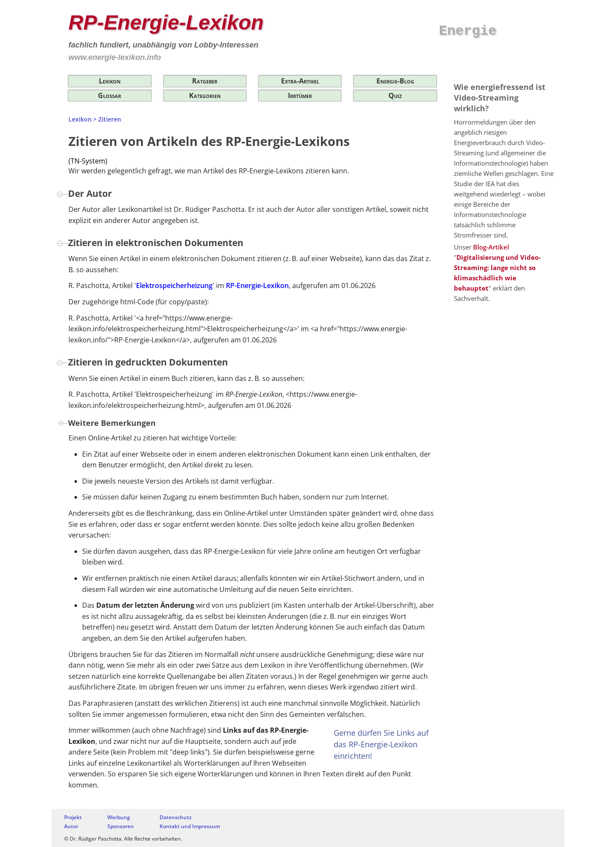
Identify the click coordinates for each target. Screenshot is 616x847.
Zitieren (110, 119)
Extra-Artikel (300, 81)
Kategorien (205, 95)
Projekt (73, 817)
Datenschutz (176, 817)
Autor (71, 826)
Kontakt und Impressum (190, 826)
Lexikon (110, 81)
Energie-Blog (395, 81)
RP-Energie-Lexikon (166, 22)
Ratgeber (205, 81)
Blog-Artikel (491, 247)
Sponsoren (121, 826)
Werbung (119, 817)
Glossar (110, 95)
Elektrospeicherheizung (174, 285)
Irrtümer (300, 95)
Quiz (395, 95)
